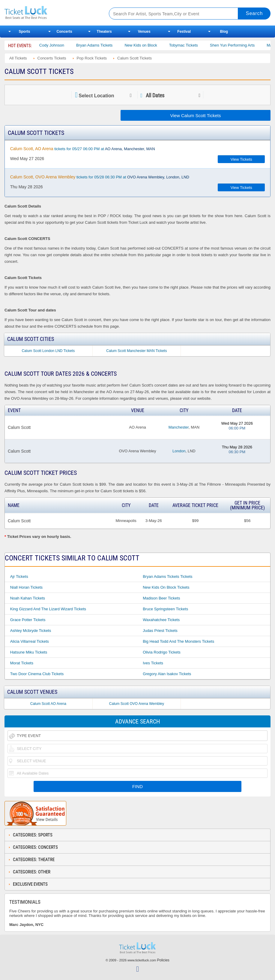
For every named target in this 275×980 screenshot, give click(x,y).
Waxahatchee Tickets (161, 620)
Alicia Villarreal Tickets (30, 641)
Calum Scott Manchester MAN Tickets (136, 351)
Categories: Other (32, 872)
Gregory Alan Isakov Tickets (167, 674)
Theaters (104, 32)
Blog (224, 32)
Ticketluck (51, 13)
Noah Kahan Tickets (28, 598)
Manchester (179, 427)
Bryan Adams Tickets (106, 45)
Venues (144, 32)
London (179, 451)
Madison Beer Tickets (161, 598)
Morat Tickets (22, 663)
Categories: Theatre (34, 860)
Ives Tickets (153, 663)
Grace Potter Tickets (28, 620)
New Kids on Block (153, 45)
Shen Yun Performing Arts (244, 45)
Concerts (64, 32)
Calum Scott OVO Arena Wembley (137, 704)
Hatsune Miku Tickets (29, 652)
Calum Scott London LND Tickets (48, 351)
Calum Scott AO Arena (48, 704)
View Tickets (241, 159)
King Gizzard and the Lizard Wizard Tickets (48, 609)
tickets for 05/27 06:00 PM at (83, 149)
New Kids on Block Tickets (166, 587)
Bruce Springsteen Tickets (165, 609)
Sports (25, 32)
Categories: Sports (33, 835)
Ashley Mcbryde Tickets (31, 631)
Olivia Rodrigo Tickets (162, 652)
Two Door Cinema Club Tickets (37, 674)
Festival (184, 32)
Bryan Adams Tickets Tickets (167, 576)
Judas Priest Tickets (160, 631)
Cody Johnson (63, 45)
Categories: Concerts (35, 847)
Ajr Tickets (19, 576)
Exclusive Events (30, 884)
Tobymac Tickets (195, 45)
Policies (163, 960)
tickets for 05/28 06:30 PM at (100, 177)
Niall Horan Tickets (26, 587)
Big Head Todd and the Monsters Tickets (178, 641)
